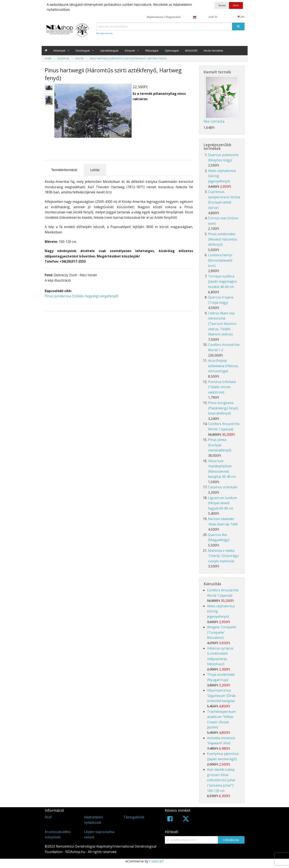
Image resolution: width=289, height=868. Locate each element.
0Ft (241, 17)
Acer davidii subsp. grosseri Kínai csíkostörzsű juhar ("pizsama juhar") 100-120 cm (221, 780)
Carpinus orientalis (223, 487)
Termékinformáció (64, 170)
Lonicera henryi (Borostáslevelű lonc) (220, 260)
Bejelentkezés (155, 17)
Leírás (95, 170)
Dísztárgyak (83, 51)
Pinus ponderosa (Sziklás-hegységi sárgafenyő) (81, 296)
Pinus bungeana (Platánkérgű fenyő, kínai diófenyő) (223, 408)
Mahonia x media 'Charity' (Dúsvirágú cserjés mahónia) (223, 556)
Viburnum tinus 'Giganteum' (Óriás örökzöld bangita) (221, 696)
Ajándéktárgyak (109, 51)
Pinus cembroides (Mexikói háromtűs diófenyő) (223, 239)
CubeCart (156, 861)
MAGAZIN (191, 51)
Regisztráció (173, 17)
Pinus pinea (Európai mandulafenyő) (220, 445)
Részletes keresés (104, 33)
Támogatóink (134, 817)
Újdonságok (172, 51)
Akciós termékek (213, 51)
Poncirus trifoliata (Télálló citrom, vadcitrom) (222, 387)
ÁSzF (48, 817)
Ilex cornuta (214, 121)
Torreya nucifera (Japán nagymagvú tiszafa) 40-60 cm (222, 281)
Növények (60, 51)
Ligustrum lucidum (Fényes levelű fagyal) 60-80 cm (222, 503)
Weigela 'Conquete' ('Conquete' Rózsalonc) (222, 632)
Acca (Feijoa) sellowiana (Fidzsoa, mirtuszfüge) (223, 366)
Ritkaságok (152, 51)
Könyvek (130, 51)
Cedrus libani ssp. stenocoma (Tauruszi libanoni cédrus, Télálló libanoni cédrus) (222, 324)
